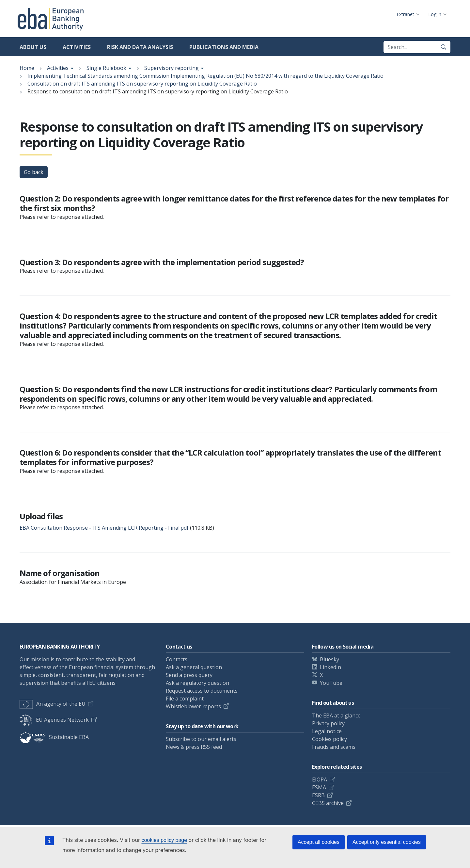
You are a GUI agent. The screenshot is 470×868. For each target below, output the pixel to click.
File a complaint (185, 699)
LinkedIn (330, 667)
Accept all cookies (319, 842)
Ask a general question (194, 667)
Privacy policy (328, 723)
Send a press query (189, 675)
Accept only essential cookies (387, 842)
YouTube (331, 683)
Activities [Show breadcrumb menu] (58, 68)
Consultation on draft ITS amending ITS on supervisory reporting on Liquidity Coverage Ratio (142, 84)
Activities (77, 47)
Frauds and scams (334, 747)
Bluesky (329, 659)
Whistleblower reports (193, 706)
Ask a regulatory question (197, 683)
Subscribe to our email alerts (201, 739)
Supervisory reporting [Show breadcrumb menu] (172, 68)
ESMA (319, 787)
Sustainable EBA (54, 737)
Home (27, 68)
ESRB (318, 795)
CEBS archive (328, 803)
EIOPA (320, 780)
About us (33, 47)
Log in (435, 14)
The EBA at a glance (336, 715)
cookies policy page (164, 840)
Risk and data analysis (140, 47)
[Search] (444, 47)
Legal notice (327, 731)
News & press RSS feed (194, 747)
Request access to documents (202, 691)
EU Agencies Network (54, 720)
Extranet (405, 14)
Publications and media (224, 47)
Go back (34, 172)
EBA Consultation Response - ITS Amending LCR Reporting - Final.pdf (104, 528)
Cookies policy (329, 739)
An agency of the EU (53, 704)
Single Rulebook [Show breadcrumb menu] (106, 68)
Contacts (177, 659)
